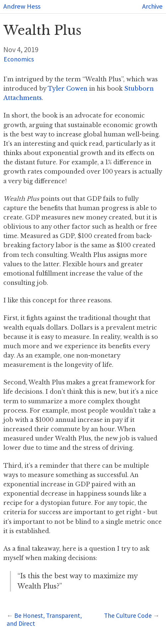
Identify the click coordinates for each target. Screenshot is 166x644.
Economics (19, 59)
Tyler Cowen (68, 89)
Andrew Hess (22, 6)
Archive (152, 6)
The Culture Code (128, 615)
